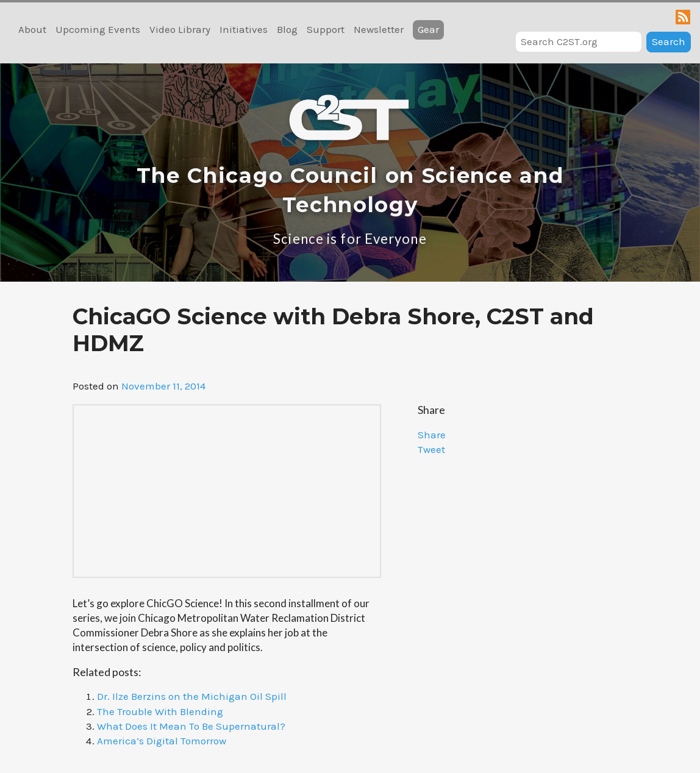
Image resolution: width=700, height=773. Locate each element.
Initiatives (244, 29)
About (32, 29)
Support (326, 29)
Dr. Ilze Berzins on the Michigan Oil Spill (192, 696)
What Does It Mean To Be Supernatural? (191, 726)
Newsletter (379, 29)
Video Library (180, 29)
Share (432, 435)
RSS (683, 17)
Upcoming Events (98, 29)
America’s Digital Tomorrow (162, 741)
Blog (287, 29)
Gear (428, 29)
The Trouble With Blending (160, 711)
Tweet (431, 449)
